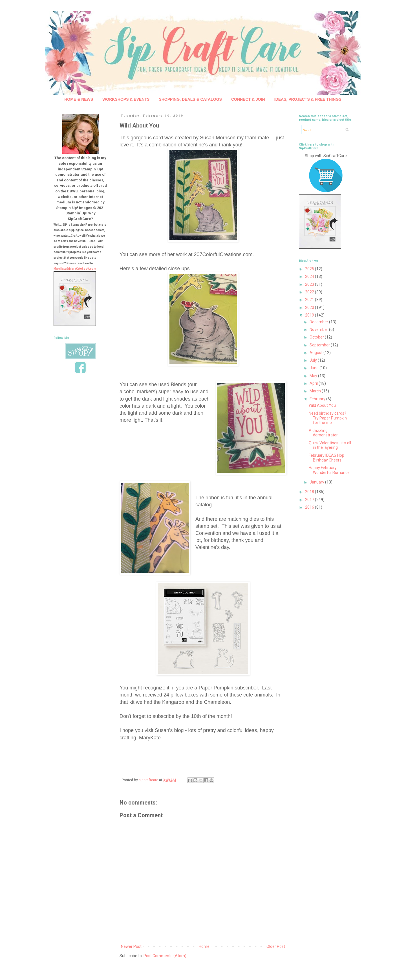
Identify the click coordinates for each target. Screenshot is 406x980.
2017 (310, 500)
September (320, 345)
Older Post (276, 946)
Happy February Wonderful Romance (329, 470)
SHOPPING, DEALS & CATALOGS (190, 99)
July (314, 360)
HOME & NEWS (79, 99)
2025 (310, 269)
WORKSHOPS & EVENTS (126, 99)
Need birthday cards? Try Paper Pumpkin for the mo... (328, 418)
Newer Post (131, 946)
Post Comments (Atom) (165, 956)
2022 (310, 292)
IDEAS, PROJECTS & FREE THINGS (308, 99)
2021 (310, 300)
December (319, 322)
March (316, 391)
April (314, 383)
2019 (310, 315)
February (318, 399)
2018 (310, 492)
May (314, 376)
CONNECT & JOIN (248, 99)
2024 (310, 276)
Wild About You (322, 405)
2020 (310, 307)
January (317, 482)
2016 (310, 507)
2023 (310, 284)
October (317, 337)
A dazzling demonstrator (323, 433)
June (315, 368)
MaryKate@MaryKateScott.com (75, 269)
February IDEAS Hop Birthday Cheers (326, 458)
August (316, 353)
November (319, 329)
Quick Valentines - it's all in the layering (330, 445)
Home (204, 946)
